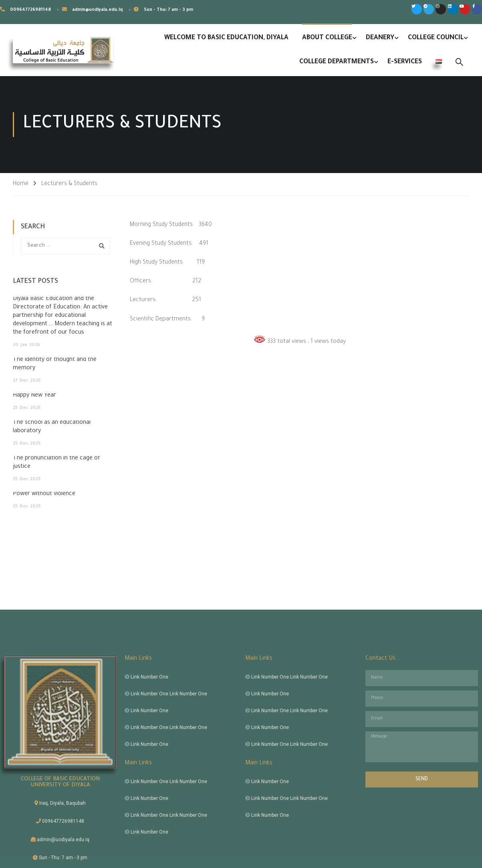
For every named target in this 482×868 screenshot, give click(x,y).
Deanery (380, 38)
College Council (436, 38)
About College (327, 38)
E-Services (405, 62)
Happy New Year (34, 396)
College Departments (337, 62)
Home (21, 184)
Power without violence (44, 494)
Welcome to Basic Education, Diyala (226, 38)
